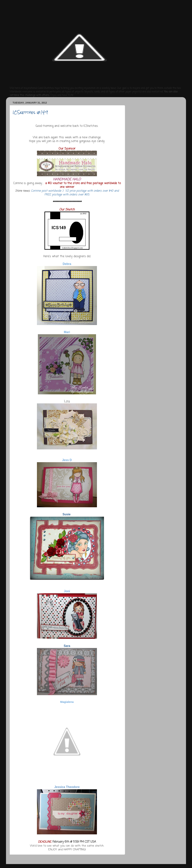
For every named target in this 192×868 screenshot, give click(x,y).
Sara (67, 646)
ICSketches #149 (30, 112)
